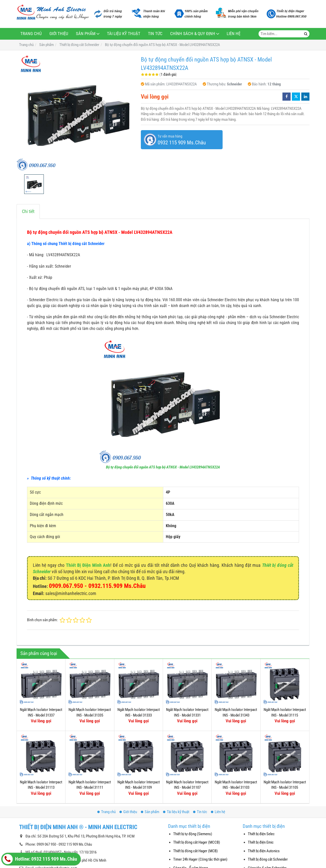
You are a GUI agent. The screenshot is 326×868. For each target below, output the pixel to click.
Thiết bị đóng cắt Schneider (268, 859)
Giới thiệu (59, 34)
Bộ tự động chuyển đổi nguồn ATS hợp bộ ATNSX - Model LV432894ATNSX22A (163, 467)
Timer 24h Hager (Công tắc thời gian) (200, 859)
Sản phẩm (86, 34)
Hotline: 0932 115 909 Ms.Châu (40, 859)
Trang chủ (31, 34)
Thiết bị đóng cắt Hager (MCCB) (197, 842)
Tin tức (155, 34)
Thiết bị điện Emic (261, 842)
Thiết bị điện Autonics (264, 851)
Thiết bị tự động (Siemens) (193, 834)
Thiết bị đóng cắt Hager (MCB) (195, 851)
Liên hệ (234, 34)
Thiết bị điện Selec (261, 834)
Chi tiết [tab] (28, 211)
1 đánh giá (168, 74)
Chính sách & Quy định (193, 34)
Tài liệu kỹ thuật (124, 34)
